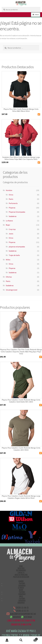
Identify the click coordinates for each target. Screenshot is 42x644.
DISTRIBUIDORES (21, 570)
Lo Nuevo (9, 221)
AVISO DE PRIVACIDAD (21, 575)
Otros (11, 195)
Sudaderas (13, 216)
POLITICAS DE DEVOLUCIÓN (21, 577)
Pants (11, 199)
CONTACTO (21, 573)
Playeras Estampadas (17, 212)
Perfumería (13, 203)
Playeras (12, 208)
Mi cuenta (7, 640)
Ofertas (9, 277)
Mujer (8, 225)
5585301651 (15, 617)
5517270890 (27, 617)
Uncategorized (11, 290)
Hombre (9, 190)
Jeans (11, 234)
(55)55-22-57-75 (21, 611)
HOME (21, 566)
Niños (8, 260)
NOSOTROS (21, 568)
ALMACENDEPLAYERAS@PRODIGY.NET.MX (21, 614)
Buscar (21, 640)
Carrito (33, 639)
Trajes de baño (14, 255)
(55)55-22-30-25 (21, 608)
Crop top (12, 229)
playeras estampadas (17, 247)
